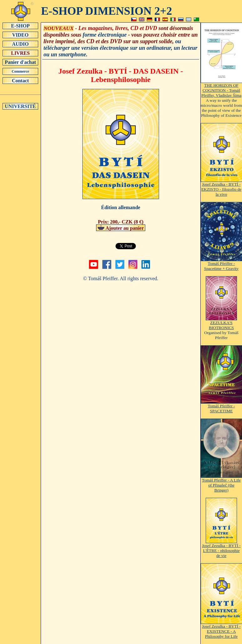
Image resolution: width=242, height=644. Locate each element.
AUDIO (20, 44)
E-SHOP (20, 26)
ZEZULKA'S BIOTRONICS (221, 323)
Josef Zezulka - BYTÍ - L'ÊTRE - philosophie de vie (221, 549)
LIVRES (20, 53)
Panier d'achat (20, 62)
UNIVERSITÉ (20, 106)
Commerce (20, 71)
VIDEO (20, 35)
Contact (20, 80)
